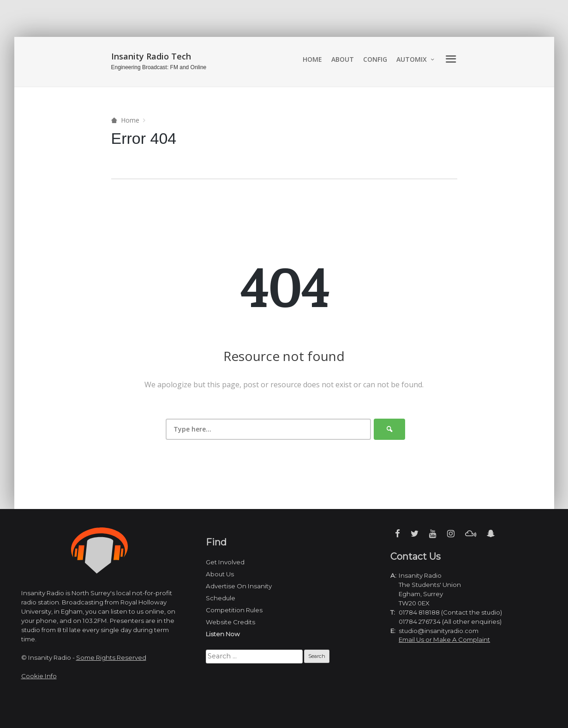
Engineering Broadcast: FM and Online (159, 67)
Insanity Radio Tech (151, 56)
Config (375, 59)
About (343, 59)
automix (412, 59)
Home (312, 59)
